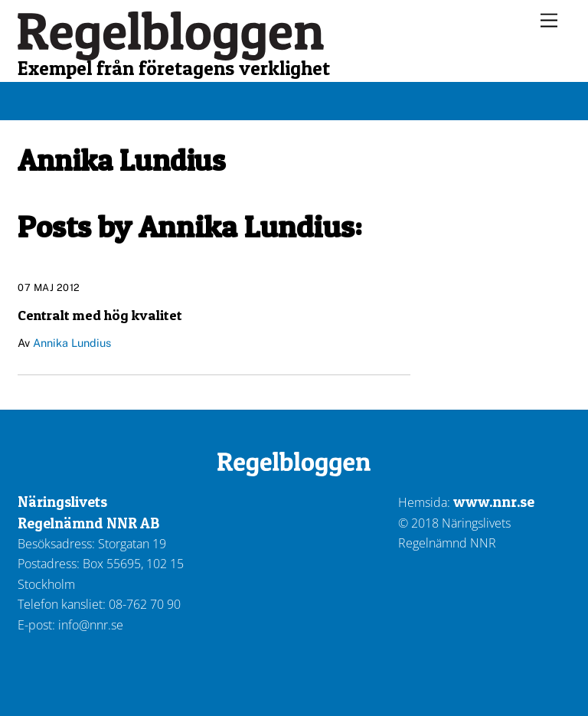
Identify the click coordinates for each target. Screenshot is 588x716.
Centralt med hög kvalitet (100, 315)
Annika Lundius (72, 343)
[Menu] (549, 21)
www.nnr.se (494, 502)
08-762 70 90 (145, 604)
